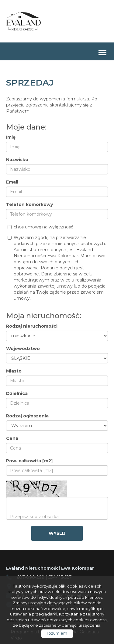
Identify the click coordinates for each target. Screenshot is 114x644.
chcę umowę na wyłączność (40, 227)
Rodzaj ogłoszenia (27, 416)
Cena (12, 438)
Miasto (14, 371)
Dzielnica (17, 393)
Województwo (23, 349)
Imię (11, 137)
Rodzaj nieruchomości (32, 326)
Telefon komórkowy (29, 204)
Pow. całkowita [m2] (29, 461)
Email (12, 182)
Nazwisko (17, 160)
